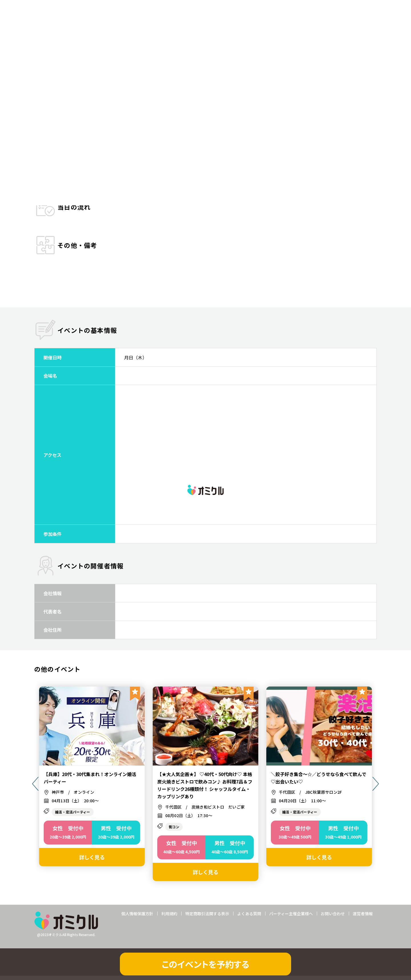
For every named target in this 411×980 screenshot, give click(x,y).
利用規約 (169, 918)
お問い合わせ (333, 918)
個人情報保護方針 (137, 918)
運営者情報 (363, 918)
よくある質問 (249, 918)
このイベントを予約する (205, 964)
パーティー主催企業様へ (291, 918)
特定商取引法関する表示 (207, 918)
